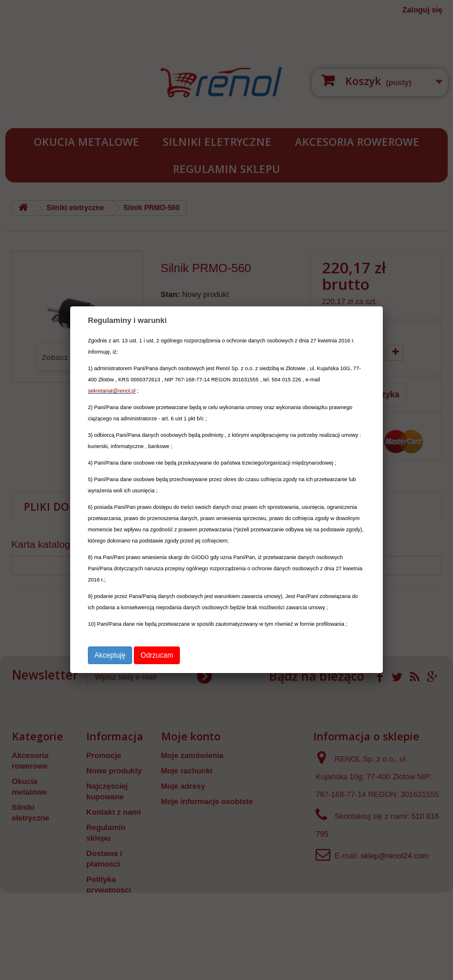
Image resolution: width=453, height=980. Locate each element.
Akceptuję (110, 655)
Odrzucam (157, 655)
